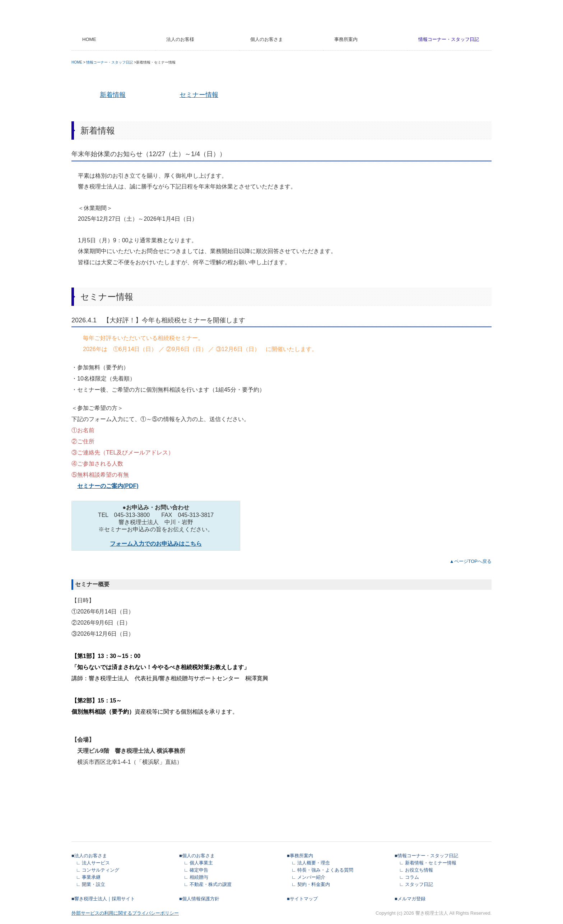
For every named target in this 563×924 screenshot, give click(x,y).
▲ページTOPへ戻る (471, 561)
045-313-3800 (132, 515)
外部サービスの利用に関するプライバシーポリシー (125, 913)
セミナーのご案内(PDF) (108, 486)
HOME (89, 39)
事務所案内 (346, 39)
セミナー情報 (199, 95)
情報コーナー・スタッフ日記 (449, 39)
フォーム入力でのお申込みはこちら (156, 544)
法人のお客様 (180, 39)
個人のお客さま (267, 39)
